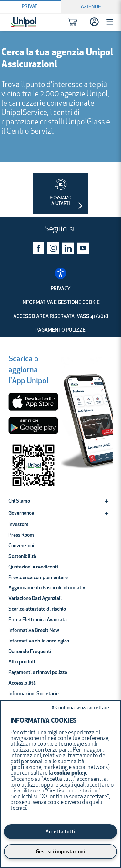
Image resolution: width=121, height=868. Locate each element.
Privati (30, 7)
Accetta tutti (60, 832)
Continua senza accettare (80, 708)
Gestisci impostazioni (60, 852)
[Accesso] (94, 22)
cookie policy (70, 773)
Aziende (91, 7)
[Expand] (106, 501)
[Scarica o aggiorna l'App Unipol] (28, 371)
